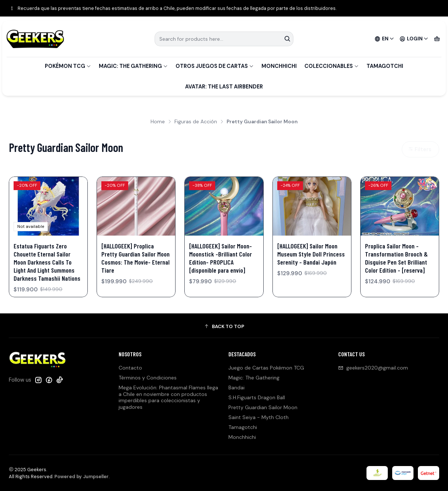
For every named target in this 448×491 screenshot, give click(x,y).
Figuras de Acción (196, 122)
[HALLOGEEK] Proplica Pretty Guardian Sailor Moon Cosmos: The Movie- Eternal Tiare (136, 258)
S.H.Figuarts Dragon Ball (257, 397)
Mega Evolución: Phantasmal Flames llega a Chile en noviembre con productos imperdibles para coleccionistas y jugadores (168, 397)
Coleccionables (332, 66)
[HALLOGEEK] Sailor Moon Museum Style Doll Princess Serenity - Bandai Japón (311, 254)
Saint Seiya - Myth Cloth (259, 417)
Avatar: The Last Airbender (224, 87)
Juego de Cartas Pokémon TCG (266, 368)
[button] (224, 327)
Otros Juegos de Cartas (215, 66)
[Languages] (384, 39)
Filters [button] (420, 149)
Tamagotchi (385, 66)
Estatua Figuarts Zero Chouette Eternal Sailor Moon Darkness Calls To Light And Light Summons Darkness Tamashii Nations (47, 262)
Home (158, 122)
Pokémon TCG (68, 66)
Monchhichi (279, 66)
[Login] (414, 39)
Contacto (130, 368)
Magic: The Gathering (133, 66)
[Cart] (437, 39)
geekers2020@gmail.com (373, 368)
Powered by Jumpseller (82, 477)
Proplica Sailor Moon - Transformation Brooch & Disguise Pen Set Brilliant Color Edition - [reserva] (396, 258)
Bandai (236, 388)
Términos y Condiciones (148, 378)
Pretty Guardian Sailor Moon (263, 407)
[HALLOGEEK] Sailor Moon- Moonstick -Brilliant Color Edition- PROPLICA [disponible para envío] (221, 258)
